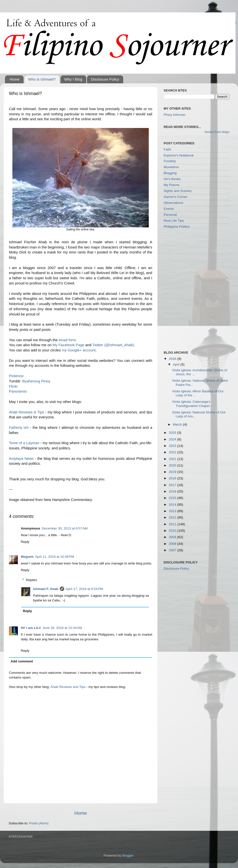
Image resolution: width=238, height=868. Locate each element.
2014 (173, 505)
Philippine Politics (177, 227)
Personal (170, 215)
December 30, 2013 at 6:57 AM (65, 528)
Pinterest (16, 376)
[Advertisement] (52, 289)
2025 (173, 433)
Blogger (128, 855)
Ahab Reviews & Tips (27, 412)
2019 (173, 472)
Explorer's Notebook (179, 155)
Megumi (27, 557)
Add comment (22, 661)
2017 (173, 485)
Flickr (13, 386)
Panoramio (18, 391)
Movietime (171, 167)
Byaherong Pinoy (36, 381)
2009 (173, 537)
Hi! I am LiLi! (31, 628)
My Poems (172, 185)
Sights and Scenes (178, 191)
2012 (173, 517)
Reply (25, 542)
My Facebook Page (68, 345)
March (178, 424)
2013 (173, 511)
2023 (173, 446)
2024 (173, 439)
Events (169, 209)
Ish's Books (172, 179)
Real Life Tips (174, 221)
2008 (173, 544)
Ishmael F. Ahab (46, 589)
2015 (173, 498)
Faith (167, 149)
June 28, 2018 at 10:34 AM (62, 628)
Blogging (170, 173)
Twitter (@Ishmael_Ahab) (113, 345)
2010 (173, 531)
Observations (174, 203)
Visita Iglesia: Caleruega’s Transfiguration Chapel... (192, 404)
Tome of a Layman (24, 443)
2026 (173, 359)
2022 (173, 452)
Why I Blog (73, 79)
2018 (173, 478)
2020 (173, 465)
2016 (173, 491)
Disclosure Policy (105, 79)
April (177, 364)
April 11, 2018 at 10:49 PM (55, 557)
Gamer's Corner (176, 197)
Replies (32, 580)
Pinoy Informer (175, 115)
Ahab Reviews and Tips (68, 687)
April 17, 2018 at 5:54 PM (84, 589)
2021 (173, 459)
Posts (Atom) (39, 823)
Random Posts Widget (217, 132)
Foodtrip (170, 161)
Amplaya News (21, 459)
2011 (173, 524)
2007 (173, 550)
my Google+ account (79, 350)
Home (15, 79)
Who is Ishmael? (42, 79)
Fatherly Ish (19, 428)
